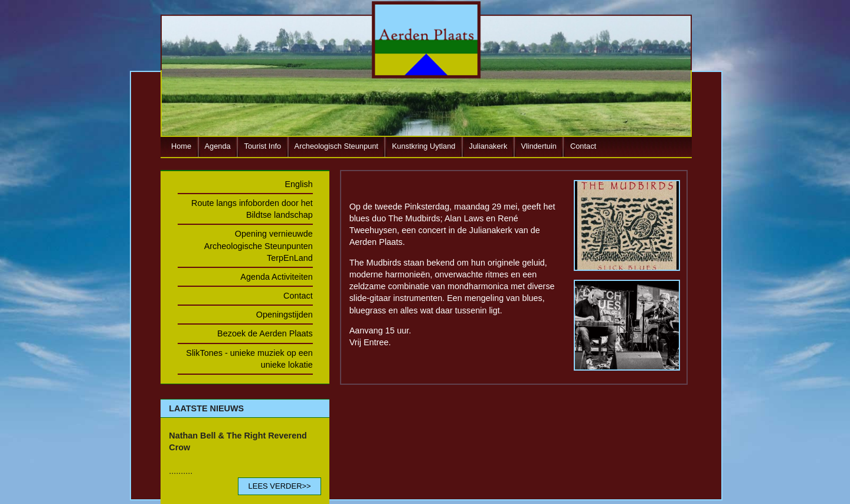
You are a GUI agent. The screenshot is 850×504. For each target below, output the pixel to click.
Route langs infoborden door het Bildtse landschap (252, 209)
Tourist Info (263, 146)
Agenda (218, 146)
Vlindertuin (538, 146)
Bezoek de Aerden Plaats (265, 333)
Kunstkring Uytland (424, 146)
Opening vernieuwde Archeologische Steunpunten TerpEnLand (259, 246)
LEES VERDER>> (279, 486)
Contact (583, 146)
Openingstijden (285, 315)
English (299, 184)
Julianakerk (488, 146)
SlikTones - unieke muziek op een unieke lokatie (249, 359)
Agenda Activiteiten (276, 277)
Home (181, 146)
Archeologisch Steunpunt (336, 146)
